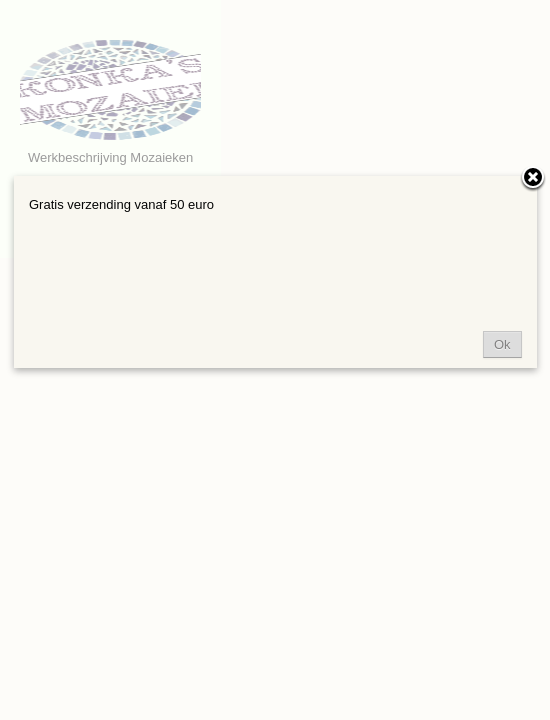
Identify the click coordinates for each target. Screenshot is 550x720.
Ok (502, 344)
